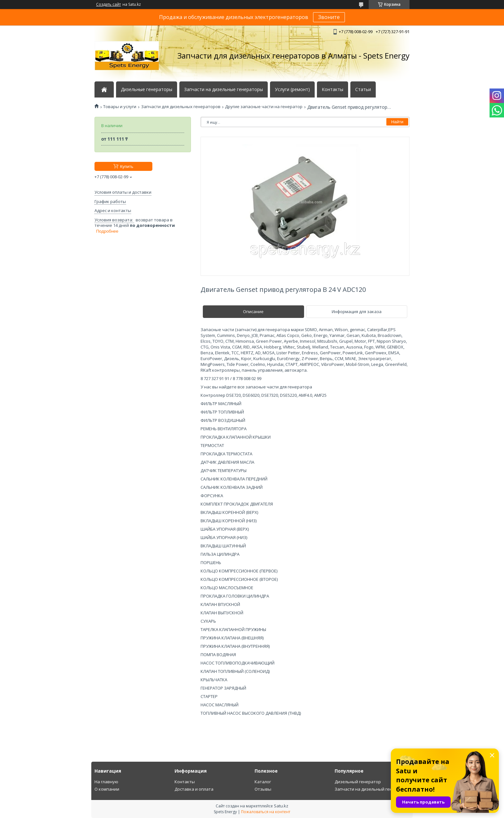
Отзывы (263, 789)
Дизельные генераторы (147, 89)
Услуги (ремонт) (292, 89)
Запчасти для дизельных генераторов (181, 107)
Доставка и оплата (194, 789)
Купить (126, 167)
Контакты (333, 89)
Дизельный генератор (358, 782)
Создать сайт (108, 5)
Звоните (329, 17)
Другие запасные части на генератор (264, 107)
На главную (106, 782)
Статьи (363, 89)
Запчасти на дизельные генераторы (224, 89)
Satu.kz (281, 806)
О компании (107, 789)
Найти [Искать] (397, 122)
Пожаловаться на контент (266, 812)
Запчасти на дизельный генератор (371, 789)
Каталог (263, 782)
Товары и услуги (120, 107)
